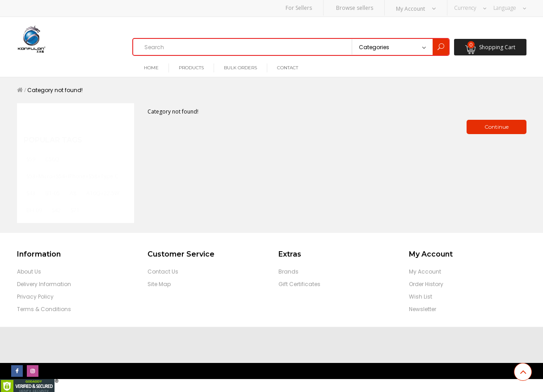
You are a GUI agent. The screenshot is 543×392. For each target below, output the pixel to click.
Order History (426, 283)
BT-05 (53, 183)
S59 (31, 149)
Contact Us (163, 270)
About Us (29, 270)
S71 (75, 200)
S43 (31, 183)
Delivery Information (44, 283)
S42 (56, 200)
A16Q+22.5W (103, 183)
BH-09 (34, 200)
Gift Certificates (299, 283)
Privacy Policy (35, 295)
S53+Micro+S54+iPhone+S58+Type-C (72, 166)
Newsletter (423, 308)
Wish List (421, 295)
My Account (425, 270)
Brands (288, 270)
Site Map (159, 283)
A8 (73, 183)
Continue (497, 125)
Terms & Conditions (44, 308)
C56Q (52, 149)
